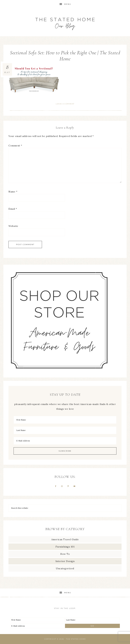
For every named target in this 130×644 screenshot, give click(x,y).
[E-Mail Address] (65, 441)
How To (65, 554)
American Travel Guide (65, 539)
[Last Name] (65, 430)
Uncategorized (65, 568)
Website (13, 226)
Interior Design (65, 561)
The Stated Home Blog (65, 22)
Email (13, 209)
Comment (15, 146)
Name (13, 192)
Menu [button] (68, 4)
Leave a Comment (65, 104)
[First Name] (65, 420)
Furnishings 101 (65, 547)
